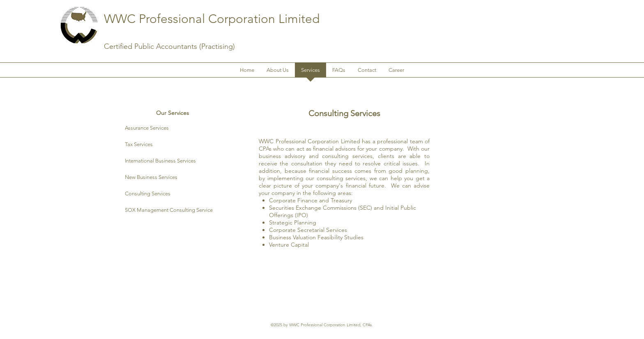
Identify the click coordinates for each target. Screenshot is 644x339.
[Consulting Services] (172, 194)
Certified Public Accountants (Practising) (169, 46)
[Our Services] (172, 113)
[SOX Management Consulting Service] (179, 210)
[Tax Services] (172, 145)
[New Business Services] (172, 178)
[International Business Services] (172, 161)
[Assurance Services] (172, 128)
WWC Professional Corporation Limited (212, 19)
